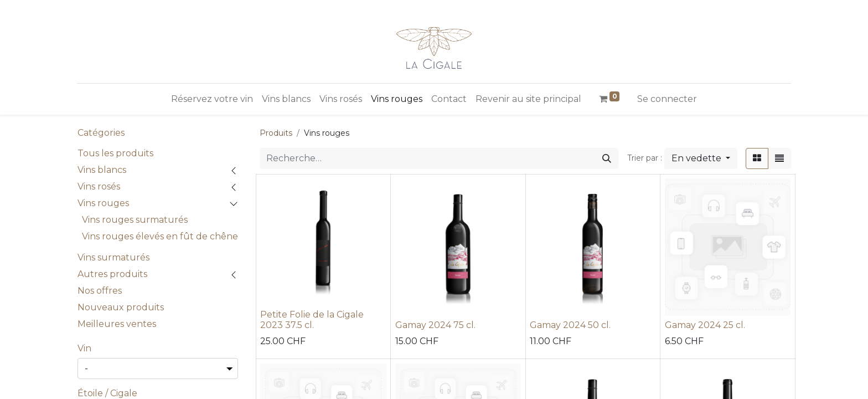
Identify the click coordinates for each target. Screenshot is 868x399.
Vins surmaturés (113, 257)
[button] (701, 158)
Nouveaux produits (121, 307)
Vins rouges (103, 203)
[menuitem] (212, 99)
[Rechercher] (607, 158)
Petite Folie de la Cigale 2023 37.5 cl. (312, 320)
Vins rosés (99, 186)
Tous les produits (115, 153)
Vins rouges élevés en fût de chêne (160, 236)
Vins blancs (102, 170)
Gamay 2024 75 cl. (435, 325)
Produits (276, 133)
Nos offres (100, 291)
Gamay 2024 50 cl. (570, 325)
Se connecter (667, 99)
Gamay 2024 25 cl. (705, 325)
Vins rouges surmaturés (135, 220)
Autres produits (112, 274)
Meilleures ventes (117, 324)
